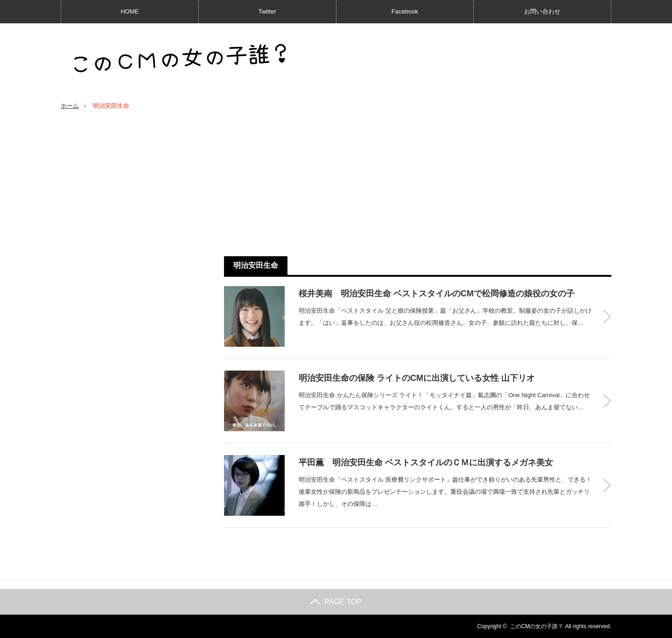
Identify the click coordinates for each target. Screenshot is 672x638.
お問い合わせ (542, 11)
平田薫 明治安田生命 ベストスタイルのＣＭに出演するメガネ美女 (426, 463)
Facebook (405, 11)
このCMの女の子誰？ (537, 626)
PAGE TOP (336, 602)
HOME (129, 11)
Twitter (267, 11)
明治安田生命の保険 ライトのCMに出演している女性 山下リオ (417, 378)
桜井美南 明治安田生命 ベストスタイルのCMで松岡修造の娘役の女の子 (437, 294)
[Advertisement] (418, 183)
